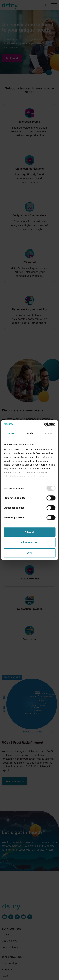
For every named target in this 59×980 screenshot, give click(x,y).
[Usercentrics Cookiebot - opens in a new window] (42, 425)
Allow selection (29, 542)
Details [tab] (30, 433)
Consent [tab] (11, 433)
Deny (29, 553)
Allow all (29, 532)
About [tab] (48, 433)
